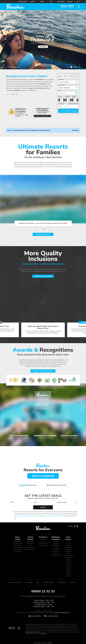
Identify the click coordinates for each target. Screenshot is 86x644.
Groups (42, 2)
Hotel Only (73, 76)
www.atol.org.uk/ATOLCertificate (32, 632)
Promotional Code (73, 104)
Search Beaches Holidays (68, 111)
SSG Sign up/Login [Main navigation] (22, 2)
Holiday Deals (18, 551)
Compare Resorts (43, 545)
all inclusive (40, 79)
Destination (61, 85)
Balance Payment (30, 547)
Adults (60, 96)
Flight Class (61, 104)
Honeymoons (56, 549)
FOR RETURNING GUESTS (15, 582)
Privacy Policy (68, 549)
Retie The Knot (56, 555)
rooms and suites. (41, 84)
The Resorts (43, 537)
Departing (61, 80)
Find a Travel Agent (18, 547)
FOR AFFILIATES (62, 582)
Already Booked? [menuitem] (61, 2)
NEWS (38, 582)
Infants (74, 96)
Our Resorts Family (68, 555)
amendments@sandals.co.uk (62, 613)
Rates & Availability (43, 476)
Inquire (56, 547)
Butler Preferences (30, 549)
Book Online (18, 541)
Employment (68, 547)
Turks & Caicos (40, 88)
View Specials (18, 545)
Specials (33, 2)
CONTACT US (73, 582)
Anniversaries (56, 553)
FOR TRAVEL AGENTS (49, 582)
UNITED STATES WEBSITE (36, 616)
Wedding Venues (56, 545)
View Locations (18, 549)
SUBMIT (43, 507)
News (51, 2)
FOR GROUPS (29, 582)
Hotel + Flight (63, 76)
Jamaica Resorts (43, 543)
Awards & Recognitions (43, 371)
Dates (60, 91)
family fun (18, 90)
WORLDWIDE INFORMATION (52, 616)
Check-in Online (30, 541)
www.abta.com (44, 634)
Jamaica (31, 88)
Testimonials (68, 570)
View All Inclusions (43, 276)
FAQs (68, 541)
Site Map (68, 576)
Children (67, 96)
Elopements (56, 551)
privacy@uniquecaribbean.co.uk (53, 516)
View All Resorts (43, 234)
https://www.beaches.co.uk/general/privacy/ (26, 516)
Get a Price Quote (18, 543)
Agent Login (70, 2)
